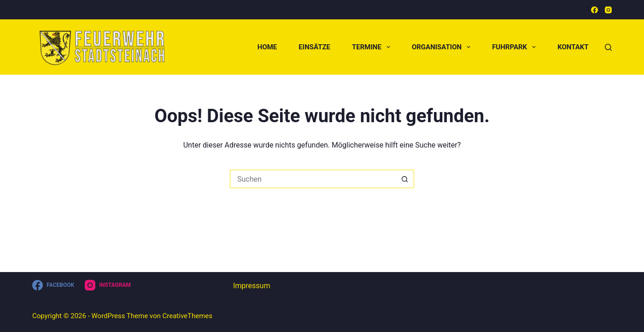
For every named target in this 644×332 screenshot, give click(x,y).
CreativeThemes (188, 316)
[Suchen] (608, 47)
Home (267, 47)
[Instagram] (608, 10)
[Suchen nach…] (313, 179)
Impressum (252, 286)
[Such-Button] (405, 179)
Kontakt (573, 47)
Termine (373, 47)
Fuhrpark (516, 47)
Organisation (443, 47)
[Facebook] (594, 10)
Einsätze (314, 47)
